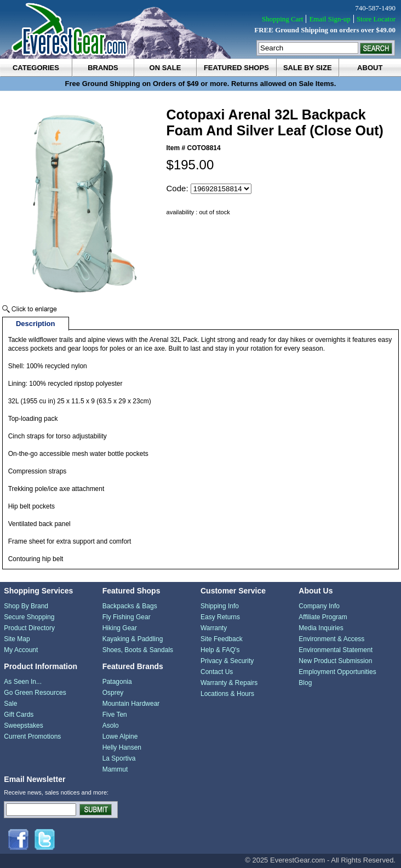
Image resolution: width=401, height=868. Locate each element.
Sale (10, 704)
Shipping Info (220, 606)
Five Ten (115, 715)
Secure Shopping (29, 617)
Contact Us (217, 672)
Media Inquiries (321, 628)
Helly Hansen (122, 747)
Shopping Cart (282, 19)
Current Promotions (32, 736)
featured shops (236, 68)
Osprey (113, 693)
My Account (21, 650)
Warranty (214, 628)
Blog (305, 683)
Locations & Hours (227, 694)
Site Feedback (222, 639)
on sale (165, 68)
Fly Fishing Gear (127, 617)
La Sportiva (119, 758)
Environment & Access (331, 639)
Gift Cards (19, 715)
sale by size (308, 68)
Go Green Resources (35, 693)
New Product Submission (335, 661)
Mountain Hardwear (131, 704)
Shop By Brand (26, 606)
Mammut (115, 769)
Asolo (111, 726)
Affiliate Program (323, 617)
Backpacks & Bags (130, 606)
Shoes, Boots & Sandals (138, 650)
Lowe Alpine (120, 736)
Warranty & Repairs (229, 683)
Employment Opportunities (337, 672)
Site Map (17, 639)
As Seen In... (23, 682)
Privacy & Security (227, 661)
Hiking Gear (120, 628)
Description (36, 324)
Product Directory (29, 628)
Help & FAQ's (220, 650)
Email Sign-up (330, 19)
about (370, 68)
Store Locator (376, 19)
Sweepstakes (23, 726)
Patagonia (117, 682)
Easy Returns (220, 617)
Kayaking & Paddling (133, 639)
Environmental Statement (336, 650)
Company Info (319, 606)
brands (103, 68)
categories (36, 68)
